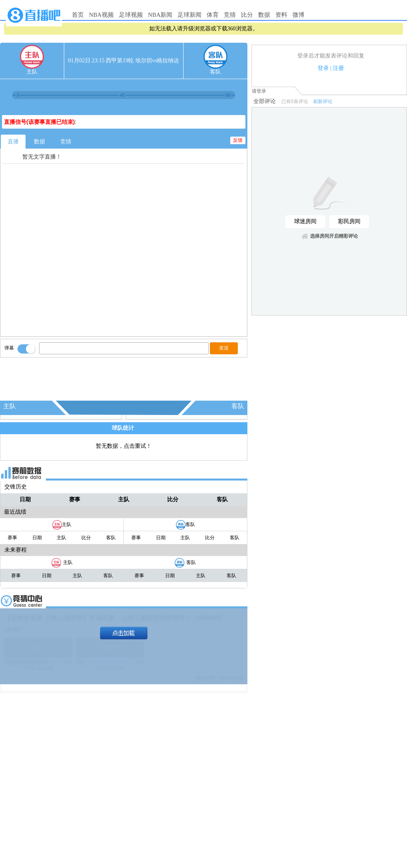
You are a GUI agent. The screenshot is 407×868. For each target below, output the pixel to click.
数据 (264, 15)
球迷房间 (305, 221)
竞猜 (230, 15)
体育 (213, 15)
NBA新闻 (160, 15)
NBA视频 (101, 15)
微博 (298, 15)
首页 (78, 15)
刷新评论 (323, 101)
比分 (247, 15)
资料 (281, 15)
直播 (13, 142)
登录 (323, 68)
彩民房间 (349, 221)
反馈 (238, 140)
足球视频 (131, 15)
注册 (338, 68)
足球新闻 (190, 15)
